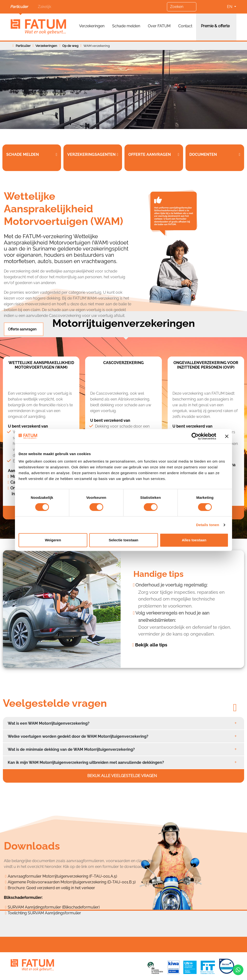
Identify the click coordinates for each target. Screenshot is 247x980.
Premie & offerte (215, 26)
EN (230, 7)
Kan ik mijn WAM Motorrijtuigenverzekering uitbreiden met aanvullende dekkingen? (86, 762)
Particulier (19, 7)
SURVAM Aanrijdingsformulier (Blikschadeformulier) (54, 907)
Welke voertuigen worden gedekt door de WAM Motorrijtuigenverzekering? (78, 736)
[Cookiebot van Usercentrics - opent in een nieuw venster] (195, 436)
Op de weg (70, 46)
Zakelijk (45, 7)
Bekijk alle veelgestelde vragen (123, 776)
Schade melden (126, 26)
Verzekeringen (92, 26)
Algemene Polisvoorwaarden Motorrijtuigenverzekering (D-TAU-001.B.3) (72, 882)
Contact (185, 26)
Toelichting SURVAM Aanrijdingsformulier (44, 913)
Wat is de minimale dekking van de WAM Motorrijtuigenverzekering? (71, 749)
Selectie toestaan (124, 540)
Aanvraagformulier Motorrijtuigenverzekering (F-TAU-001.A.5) (62, 876)
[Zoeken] (182, 7)
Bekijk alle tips (151, 645)
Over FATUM (159, 26)
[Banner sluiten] (227, 436)
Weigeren (53, 540)
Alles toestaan (194, 540)
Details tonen (208, 525)
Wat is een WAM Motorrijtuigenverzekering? (49, 723)
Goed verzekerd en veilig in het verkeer (61, 888)
